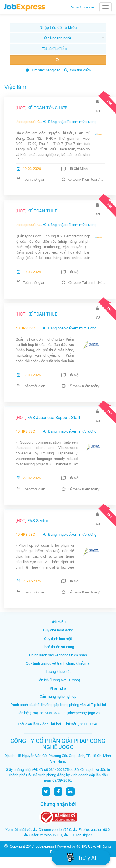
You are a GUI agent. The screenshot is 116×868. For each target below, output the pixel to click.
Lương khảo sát (58, 672)
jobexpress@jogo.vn (83, 713)
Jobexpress (45, 846)
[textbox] (55, 49)
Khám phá (58, 688)
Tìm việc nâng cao (43, 70)
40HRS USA (86, 846)
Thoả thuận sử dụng (58, 647)
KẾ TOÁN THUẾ (36, 211)
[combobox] (58, 38)
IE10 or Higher (78, 835)
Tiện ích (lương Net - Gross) (58, 680)
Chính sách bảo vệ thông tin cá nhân (58, 655)
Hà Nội (74, 272)
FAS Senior (32, 521)
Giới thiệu (58, 622)
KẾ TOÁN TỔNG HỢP (41, 108)
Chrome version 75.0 (52, 830)
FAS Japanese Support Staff (48, 418)
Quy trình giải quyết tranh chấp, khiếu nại (58, 663)
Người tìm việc (83, 7)
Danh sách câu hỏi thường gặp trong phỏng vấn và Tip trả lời (58, 705)
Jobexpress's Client (31, 122)
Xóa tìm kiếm (77, 70)
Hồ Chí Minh (78, 169)
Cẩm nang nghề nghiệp (58, 696)
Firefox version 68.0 (91, 830)
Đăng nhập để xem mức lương (69, 122)
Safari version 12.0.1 (43, 835)
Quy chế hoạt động (58, 630)
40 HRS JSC (25, 328)
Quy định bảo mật (58, 639)
